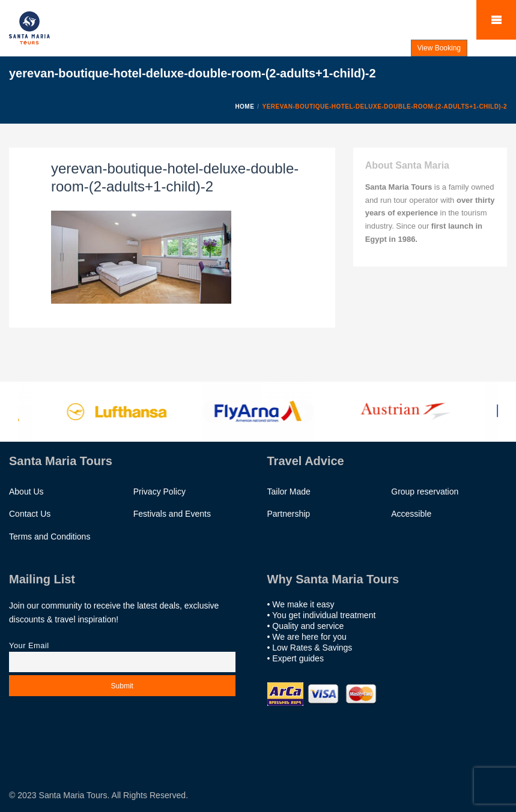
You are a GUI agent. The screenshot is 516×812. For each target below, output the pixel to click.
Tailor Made (289, 492)
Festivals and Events (172, 514)
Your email (122, 654)
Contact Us (30, 514)
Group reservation (425, 492)
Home (244, 107)
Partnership (289, 514)
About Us (26, 492)
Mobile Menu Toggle (496, 20)
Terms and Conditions (50, 537)
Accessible (411, 514)
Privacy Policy (159, 492)
